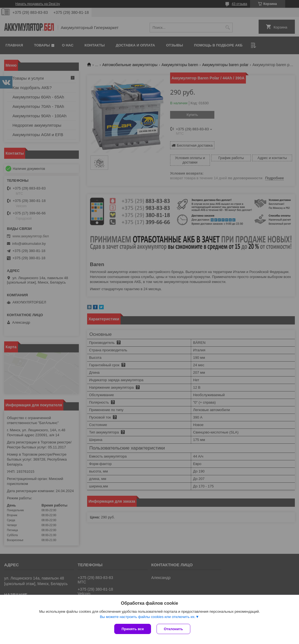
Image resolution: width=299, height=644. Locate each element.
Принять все (133, 629)
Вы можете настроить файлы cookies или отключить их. (148, 617)
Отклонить (173, 629)
